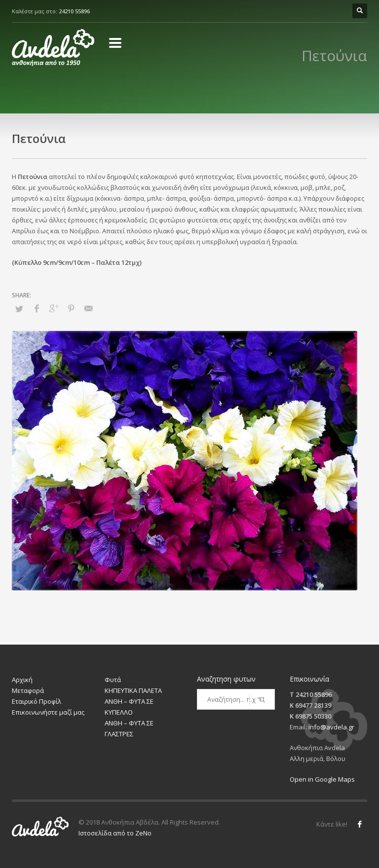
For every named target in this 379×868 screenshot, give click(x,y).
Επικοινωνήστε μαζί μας (48, 712)
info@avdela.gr (331, 727)
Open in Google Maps (322, 779)
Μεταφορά (28, 690)
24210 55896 (74, 11)
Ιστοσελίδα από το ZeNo (115, 833)
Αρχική (22, 680)
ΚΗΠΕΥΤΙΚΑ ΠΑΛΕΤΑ (133, 690)
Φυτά (113, 680)
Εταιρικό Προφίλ (37, 701)
